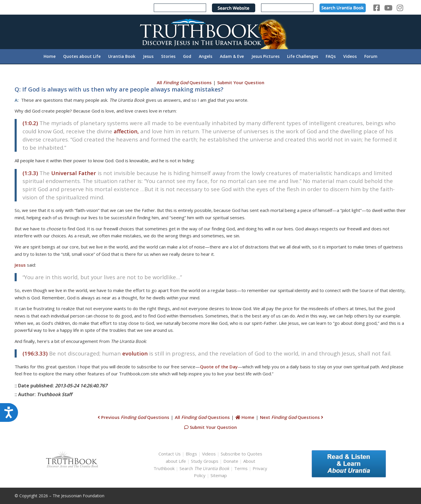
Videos (209, 454)
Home (245, 417)
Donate (231, 461)
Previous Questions (133, 417)
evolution (135, 353)
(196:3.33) (35, 353)
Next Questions (292, 417)
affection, (126, 131)
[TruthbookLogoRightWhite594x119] (210, 32)
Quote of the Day (219, 367)
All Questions (184, 82)
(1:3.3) (30, 173)
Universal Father (74, 173)
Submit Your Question (241, 82)
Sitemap (219, 475)
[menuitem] (50, 56)
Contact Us (170, 454)
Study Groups (205, 461)
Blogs (191, 454)
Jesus (20, 265)
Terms (241, 468)
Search (205, 468)
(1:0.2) (30, 123)
